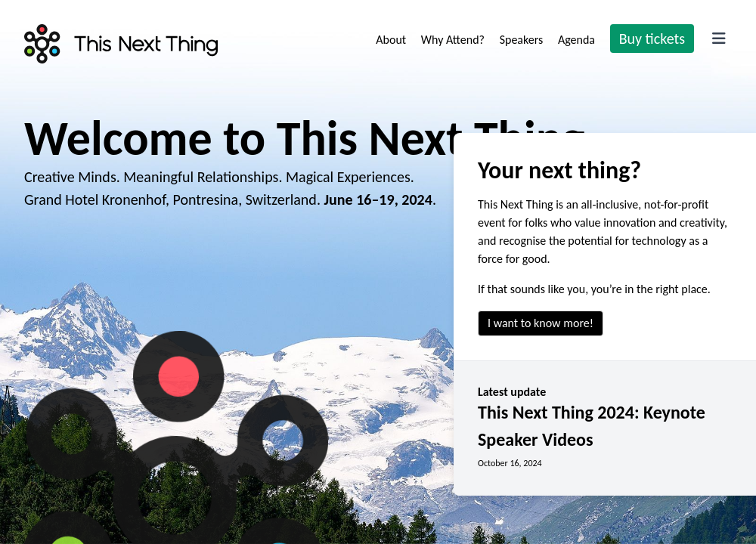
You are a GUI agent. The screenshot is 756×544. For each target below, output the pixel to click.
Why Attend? (454, 40)
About (392, 40)
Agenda (578, 40)
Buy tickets (652, 39)
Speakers (523, 40)
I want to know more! (541, 323)
